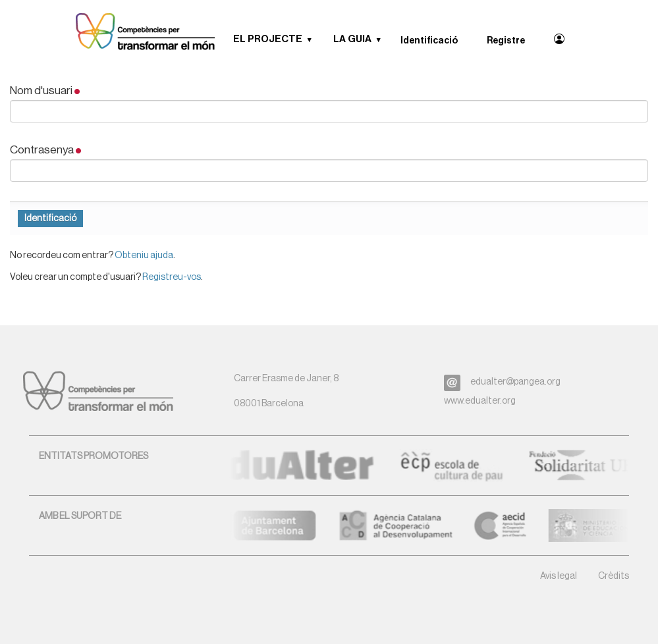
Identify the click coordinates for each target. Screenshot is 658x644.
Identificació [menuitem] (429, 41)
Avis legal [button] (559, 576)
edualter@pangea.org (515, 382)
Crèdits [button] (614, 576)
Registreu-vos (172, 277)
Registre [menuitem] (506, 41)
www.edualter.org (480, 401)
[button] (314, 40)
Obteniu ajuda (144, 255)
